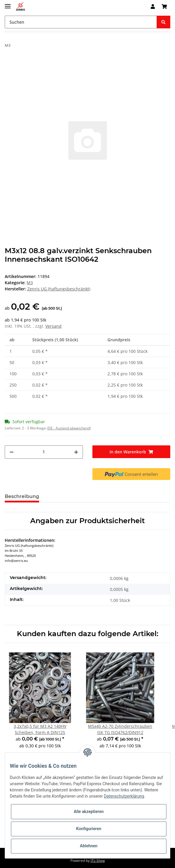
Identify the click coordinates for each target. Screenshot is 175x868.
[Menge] (44, 452)
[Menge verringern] (12, 452)
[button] (153, 7)
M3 (30, 283)
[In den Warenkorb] (131, 452)
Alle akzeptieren (89, 812)
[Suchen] (81, 22)
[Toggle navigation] (8, 4)
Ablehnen (89, 846)
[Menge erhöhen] (76, 452)
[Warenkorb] (164, 7)
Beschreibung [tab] (22, 496)
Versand (53, 326)
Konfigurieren (89, 829)
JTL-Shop (98, 860)
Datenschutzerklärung (124, 796)
